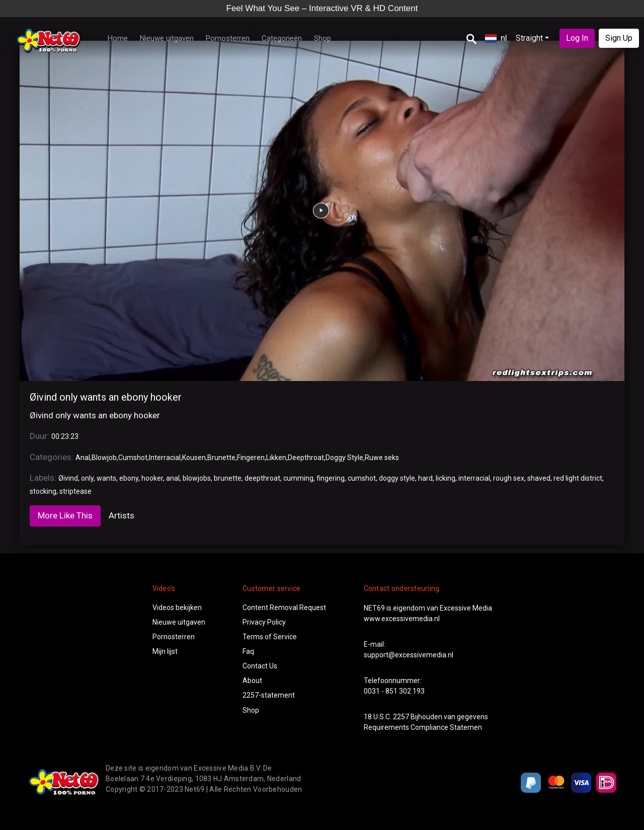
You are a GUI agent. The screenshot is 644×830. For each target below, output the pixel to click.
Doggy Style (344, 458)
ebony (129, 478)
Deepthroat (306, 458)
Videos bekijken (177, 608)
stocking (43, 491)
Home (118, 38)
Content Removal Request (284, 608)
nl (496, 38)
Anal (83, 458)
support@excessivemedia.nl (409, 655)
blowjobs (197, 478)
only (87, 478)
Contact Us (260, 666)
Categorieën (282, 38)
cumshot (362, 478)
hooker (152, 478)
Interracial (165, 458)
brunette (228, 478)
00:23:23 (65, 436)
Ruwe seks (382, 458)
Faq (248, 651)
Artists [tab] (122, 515)
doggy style (397, 478)
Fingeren (251, 458)
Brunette (221, 458)
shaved (539, 478)
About (252, 681)
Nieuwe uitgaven (167, 38)
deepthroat (262, 478)
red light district (578, 478)
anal (173, 478)
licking (446, 478)
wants (106, 478)
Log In (577, 38)
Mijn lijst (165, 651)
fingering (331, 478)
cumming (298, 478)
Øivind (68, 478)
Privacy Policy (264, 622)
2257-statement (269, 695)
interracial (474, 478)
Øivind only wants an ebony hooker (106, 397)
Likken (276, 458)
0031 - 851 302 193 (394, 691)
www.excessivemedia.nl (402, 619)
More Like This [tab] (65, 515)
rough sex (509, 478)
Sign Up (619, 38)
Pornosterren (228, 38)
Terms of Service (270, 637)
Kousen (194, 458)
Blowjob (104, 458)
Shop (323, 38)
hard (425, 478)
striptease (75, 491)
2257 (401, 717)
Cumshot (133, 458)
